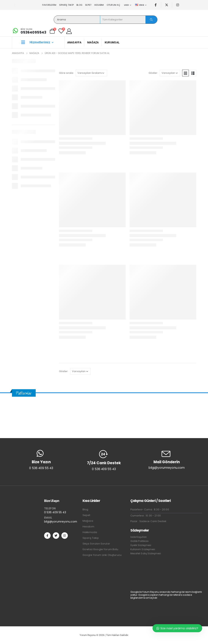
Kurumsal (112, 42)
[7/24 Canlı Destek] (104, 460)
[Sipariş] (91, 73)
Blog (79, 5)
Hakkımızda (90, 532)
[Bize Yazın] (29, 31)
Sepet (88, 5)
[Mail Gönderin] (167, 460)
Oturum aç (113, 5)
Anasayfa (74, 42)
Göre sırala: (66, 73)
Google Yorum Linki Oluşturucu (102, 555)
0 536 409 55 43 (55, 512)
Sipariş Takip (67, 5)
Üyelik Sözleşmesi (141, 545)
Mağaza (93, 42)
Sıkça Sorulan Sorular (96, 544)
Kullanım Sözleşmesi (143, 549)
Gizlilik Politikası (140, 541)
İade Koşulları (139, 537)
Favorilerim (49, 5)
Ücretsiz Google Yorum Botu (100, 549)
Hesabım (99, 5)
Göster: (153, 73)
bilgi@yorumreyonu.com (61, 522)
